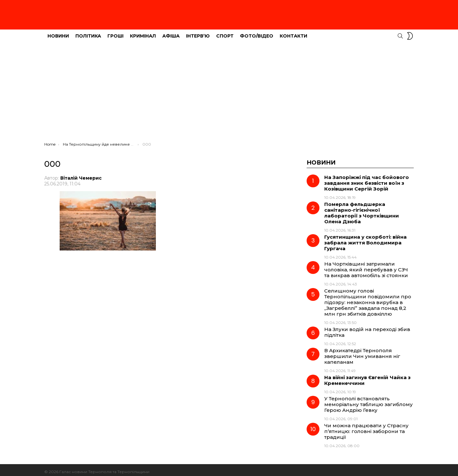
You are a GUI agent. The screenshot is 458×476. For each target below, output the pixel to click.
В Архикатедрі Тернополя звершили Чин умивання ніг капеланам (362, 353)
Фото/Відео (257, 32)
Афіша (171, 32)
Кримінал (143, 32)
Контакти (293, 32)
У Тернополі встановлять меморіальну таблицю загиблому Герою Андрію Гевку (369, 401)
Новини (58, 32)
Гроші (115, 32)
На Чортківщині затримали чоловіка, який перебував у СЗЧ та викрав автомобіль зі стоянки (366, 266)
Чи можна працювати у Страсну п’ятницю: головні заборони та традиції (366, 428)
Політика (88, 32)
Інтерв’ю (198, 32)
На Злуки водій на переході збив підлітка (367, 329)
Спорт (225, 32)
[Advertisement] (229, 90)
